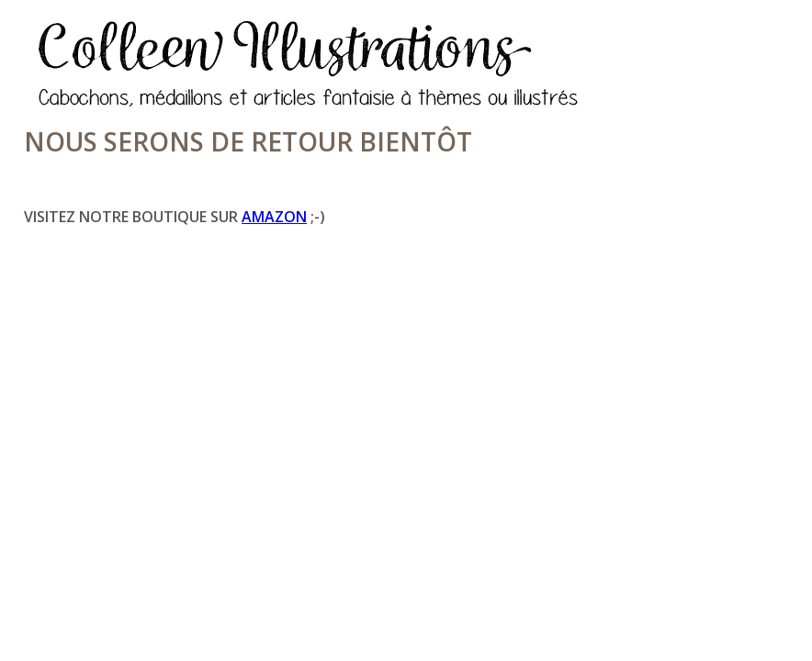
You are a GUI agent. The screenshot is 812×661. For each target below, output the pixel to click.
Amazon (274, 217)
